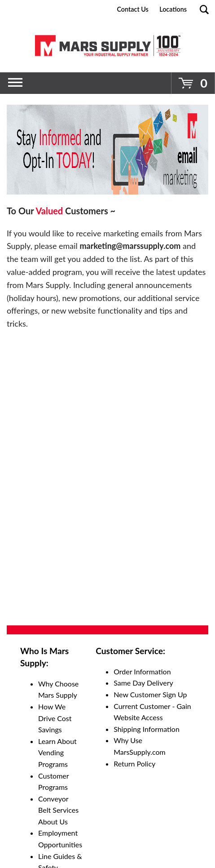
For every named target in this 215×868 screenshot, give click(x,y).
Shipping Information (147, 729)
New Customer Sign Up (150, 694)
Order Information (142, 671)
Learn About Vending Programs (57, 753)
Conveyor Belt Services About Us (58, 810)
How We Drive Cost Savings (55, 718)
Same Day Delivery (143, 683)
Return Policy (134, 764)
